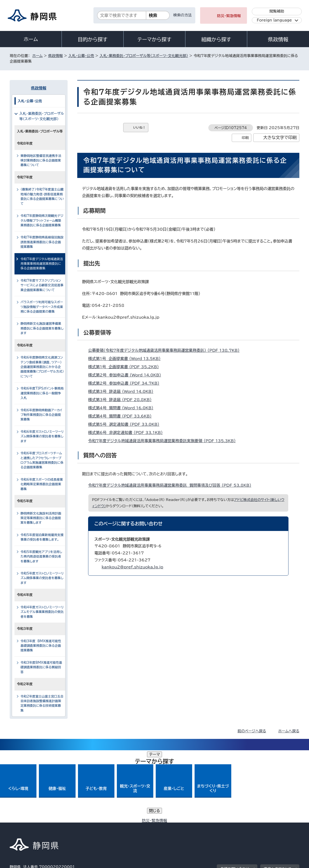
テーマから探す (154, 39)
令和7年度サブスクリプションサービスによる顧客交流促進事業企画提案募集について (42, 285)
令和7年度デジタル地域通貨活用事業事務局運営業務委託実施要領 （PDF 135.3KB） (164, 441)
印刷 (245, 138)
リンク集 (243, 827)
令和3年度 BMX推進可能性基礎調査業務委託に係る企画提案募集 (41, 646)
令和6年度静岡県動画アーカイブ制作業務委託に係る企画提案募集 (41, 415)
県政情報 (278, 39)
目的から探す (93, 39)
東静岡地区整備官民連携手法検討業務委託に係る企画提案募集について (41, 161)
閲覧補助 (277, 11)
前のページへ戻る (252, 731)
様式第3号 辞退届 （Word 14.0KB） (123, 391)
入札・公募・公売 (81, 56)
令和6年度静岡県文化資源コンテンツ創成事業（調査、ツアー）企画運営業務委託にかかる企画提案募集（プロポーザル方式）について (42, 367)
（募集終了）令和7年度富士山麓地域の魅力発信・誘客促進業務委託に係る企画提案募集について (42, 196)
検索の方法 (183, 15)
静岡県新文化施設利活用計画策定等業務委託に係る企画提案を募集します (41, 518)
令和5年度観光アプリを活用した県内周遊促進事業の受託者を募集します (41, 557)
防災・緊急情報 (229, 16)
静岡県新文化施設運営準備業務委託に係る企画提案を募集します (42, 328)
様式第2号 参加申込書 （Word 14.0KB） (127, 375)
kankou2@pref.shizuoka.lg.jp (132, 567)
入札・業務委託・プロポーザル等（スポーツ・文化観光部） (144, 56)
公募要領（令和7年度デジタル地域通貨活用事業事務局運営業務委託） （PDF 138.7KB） (166, 350)
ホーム (31, 39)
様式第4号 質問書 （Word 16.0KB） (123, 408)
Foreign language (274, 20)
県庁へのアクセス (278, 797)
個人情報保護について (86, 827)
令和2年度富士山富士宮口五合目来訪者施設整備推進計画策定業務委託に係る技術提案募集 (42, 703)
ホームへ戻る (289, 731)
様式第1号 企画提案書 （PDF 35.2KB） (126, 367)
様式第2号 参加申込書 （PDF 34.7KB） (126, 383)
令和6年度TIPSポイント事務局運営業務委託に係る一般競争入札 (42, 393)
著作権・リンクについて (32, 827)
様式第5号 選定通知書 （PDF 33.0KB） (126, 424)
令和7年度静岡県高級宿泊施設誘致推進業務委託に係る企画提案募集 (42, 242)
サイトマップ (277, 827)
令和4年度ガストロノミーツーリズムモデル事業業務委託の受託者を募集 (42, 612)
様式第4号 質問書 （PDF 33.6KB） (122, 416)
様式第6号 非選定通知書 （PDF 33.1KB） (127, 433)
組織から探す (216, 39)
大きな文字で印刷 (280, 137)
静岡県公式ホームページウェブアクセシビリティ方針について (170, 827)
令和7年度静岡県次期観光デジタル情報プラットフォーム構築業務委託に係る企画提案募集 (42, 221)
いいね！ (139, 128)
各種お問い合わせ (235, 797)
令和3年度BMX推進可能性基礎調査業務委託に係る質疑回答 (41, 667)
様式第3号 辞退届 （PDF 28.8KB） (122, 400)
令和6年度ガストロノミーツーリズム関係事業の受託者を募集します (42, 436)
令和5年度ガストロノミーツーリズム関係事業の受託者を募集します (42, 578)
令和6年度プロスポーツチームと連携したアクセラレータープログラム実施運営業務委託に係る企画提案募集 (42, 460)
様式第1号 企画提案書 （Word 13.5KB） (126, 359)
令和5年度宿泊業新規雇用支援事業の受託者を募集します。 (42, 537)
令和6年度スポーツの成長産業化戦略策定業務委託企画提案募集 (42, 484)
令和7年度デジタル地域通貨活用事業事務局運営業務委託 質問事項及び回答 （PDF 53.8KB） (172, 485)
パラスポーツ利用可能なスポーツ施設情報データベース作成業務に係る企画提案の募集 (42, 307)
